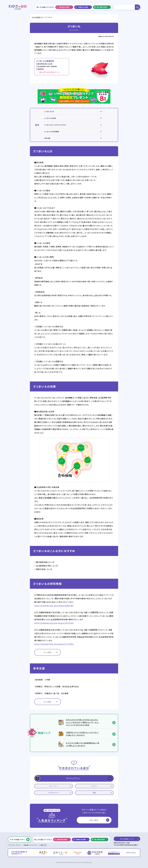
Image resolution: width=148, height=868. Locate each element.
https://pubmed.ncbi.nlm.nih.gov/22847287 (54, 606)
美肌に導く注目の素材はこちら (49, 72)
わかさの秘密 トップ (38, 17)
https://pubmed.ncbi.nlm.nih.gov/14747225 (54, 623)
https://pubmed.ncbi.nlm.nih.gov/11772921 (54, 644)
